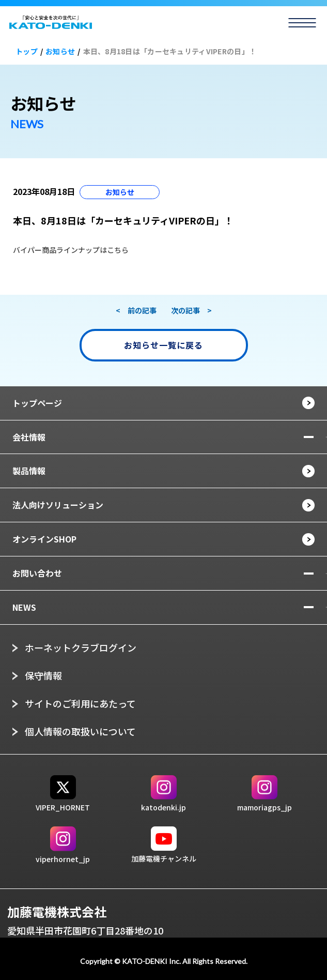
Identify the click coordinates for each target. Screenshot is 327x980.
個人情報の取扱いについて (80, 731)
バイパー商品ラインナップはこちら (71, 250)
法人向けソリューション (58, 505)
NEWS (24, 607)
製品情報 (29, 471)
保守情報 (43, 675)
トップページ (37, 403)
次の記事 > (191, 310)
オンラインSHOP (44, 539)
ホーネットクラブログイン (81, 647)
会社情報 (29, 437)
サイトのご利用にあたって (80, 703)
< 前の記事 (136, 310)
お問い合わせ (37, 573)
